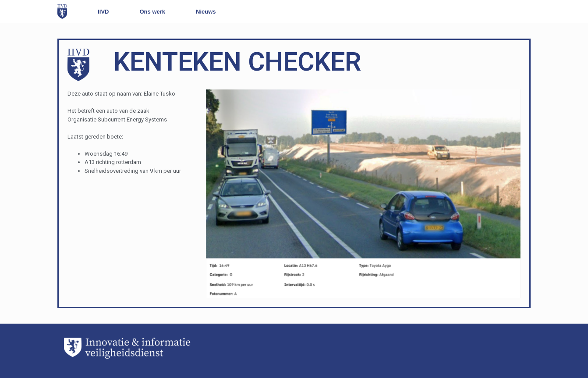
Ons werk (153, 12)
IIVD (103, 12)
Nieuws (206, 12)
